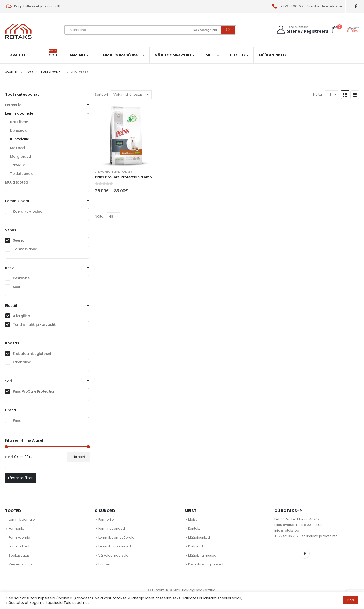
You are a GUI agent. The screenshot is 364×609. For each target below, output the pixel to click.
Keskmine (21, 278)
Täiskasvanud (25, 249)
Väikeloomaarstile (173, 55)
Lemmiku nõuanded (115, 546)
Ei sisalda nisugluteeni (32, 354)
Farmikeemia (19, 537)
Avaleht (18, 55)
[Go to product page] (126, 135)
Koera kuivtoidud (28, 211)
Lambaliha (22, 362)
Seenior (19, 240)
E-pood (50, 53)
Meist (211, 55)
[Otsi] (228, 30)
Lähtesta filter (20, 478)
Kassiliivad (19, 122)
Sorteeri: (102, 95)
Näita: (318, 95)
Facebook (305, 554)
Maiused (17, 148)
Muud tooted (16, 182)
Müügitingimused (202, 555)
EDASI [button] (350, 600)
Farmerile (76, 55)
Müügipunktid (272, 55)
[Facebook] (356, 6)
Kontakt (194, 528)
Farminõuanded (112, 528)
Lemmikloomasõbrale (120, 55)
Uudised (237, 55)
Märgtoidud (20, 156)
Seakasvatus (19, 555)
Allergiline (21, 316)
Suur (17, 287)
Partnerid (196, 546)
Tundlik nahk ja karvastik (34, 324)
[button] (345, 95)
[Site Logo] (18, 31)
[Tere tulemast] (302, 29)
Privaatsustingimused (206, 564)
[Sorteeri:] (131, 95)
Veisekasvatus (20, 564)
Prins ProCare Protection (34, 391)
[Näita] (332, 95)
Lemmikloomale (121, 172)
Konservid (19, 131)
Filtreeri (78, 457)
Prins (17, 420)
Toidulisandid (22, 174)
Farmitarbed (19, 546)
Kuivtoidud (102, 172)
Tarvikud (18, 165)
